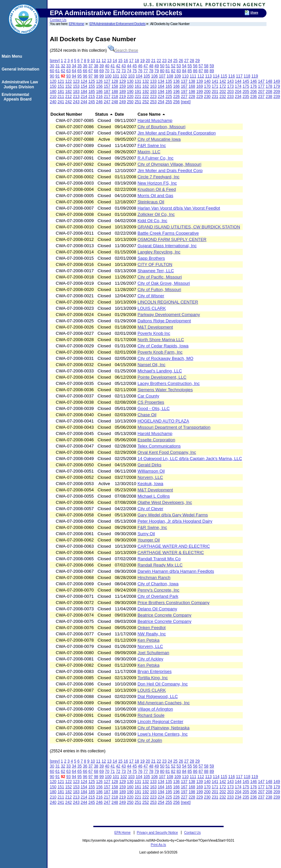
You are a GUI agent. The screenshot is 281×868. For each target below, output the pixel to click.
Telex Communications (159, 446)
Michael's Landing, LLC (160, 371)
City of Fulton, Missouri (159, 289)
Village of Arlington (155, 709)
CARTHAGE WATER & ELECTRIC (171, 552)
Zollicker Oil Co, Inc (156, 214)
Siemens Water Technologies (165, 390)
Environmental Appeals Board (18, 97)
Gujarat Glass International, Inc (167, 246)
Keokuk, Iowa (150, 484)
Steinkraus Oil (151, 202)
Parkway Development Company (169, 315)
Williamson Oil (151, 471)
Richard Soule (151, 715)
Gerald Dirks (149, 465)
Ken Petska (149, 640)
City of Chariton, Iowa (158, 584)
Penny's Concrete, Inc (158, 590)
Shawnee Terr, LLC (156, 271)
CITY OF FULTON (155, 264)
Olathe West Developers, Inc (165, 502)
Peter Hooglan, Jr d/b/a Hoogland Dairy (175, 521)
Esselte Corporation (156, 440)
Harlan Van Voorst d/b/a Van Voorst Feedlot (179, 208)
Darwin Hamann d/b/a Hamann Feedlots (176, 571)
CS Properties (151, 402)
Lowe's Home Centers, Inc (163, 734)
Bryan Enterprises (155, 671)
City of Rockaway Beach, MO (165, 358)
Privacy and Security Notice (157, 833)
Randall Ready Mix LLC (160, 565)
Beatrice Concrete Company (164, 615)
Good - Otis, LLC (154, 408)
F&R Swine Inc (152, 145)
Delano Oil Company (157, 609)
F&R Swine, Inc (152, 527)
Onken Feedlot (152, 628)
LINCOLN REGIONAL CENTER (168, 302)
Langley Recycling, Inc (159, 252)
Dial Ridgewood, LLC (158, 696)
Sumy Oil (146, 534)
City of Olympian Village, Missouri (169, 164)
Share (254, 13)
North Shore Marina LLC (161, 340)
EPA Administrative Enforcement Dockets (117, 24)
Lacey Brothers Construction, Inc (169, 383)
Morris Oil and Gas (155, 196)
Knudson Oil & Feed (157, 189)
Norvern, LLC (150, 477)
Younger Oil (149, 540)
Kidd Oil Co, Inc (152, 221)
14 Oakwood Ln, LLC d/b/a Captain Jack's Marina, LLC (190, 459)
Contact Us (58, 20)
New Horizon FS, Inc (157, 183)
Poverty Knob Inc (154, 333)
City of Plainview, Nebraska (164, 728)
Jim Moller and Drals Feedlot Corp (170, 171)
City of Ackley (150, 659)
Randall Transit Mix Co (159, 559)
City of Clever (150, 509)
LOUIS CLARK (152, 308)
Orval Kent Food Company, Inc (167, 452)
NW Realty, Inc (152, 634)
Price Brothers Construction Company (173, 603)
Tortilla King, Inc (153, 678)
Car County (148, 396)
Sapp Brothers (151, 258)
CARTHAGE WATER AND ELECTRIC (174, 546)
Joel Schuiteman (153, 653)
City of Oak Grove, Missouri (164, 283)
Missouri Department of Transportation (174, 427)
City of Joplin (150, 740)
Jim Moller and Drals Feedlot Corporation (177, 133)
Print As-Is (158, 845)
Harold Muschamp (155, 120)
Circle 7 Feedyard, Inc (158, 177)
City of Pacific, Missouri (160, 277)
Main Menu (13, 56)
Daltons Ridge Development (164, 321)
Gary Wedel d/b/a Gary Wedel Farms (173, 515)
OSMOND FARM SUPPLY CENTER (172, 239)
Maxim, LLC (149, 152)
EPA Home (77, 24)
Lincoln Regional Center (160, 722)
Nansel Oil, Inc (152, 365)
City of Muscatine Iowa (159, 139)
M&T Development (155, 327)
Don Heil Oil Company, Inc (163, 684)
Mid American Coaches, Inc (164, 703)
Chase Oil (147, 415)
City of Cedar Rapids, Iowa (163, 346)
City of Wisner (151, 296)
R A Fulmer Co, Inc (156, 158)
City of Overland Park (158, 596)
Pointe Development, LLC (162, 377)
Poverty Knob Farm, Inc (160, 352)
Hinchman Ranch (154, 578)
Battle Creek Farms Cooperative (168, 233)
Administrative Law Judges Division (21, 84)
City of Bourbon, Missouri (161, 127)
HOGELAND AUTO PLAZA (163, 421)
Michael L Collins (154, 496)
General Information (21, 69)
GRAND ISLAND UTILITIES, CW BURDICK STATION (189, 227)
